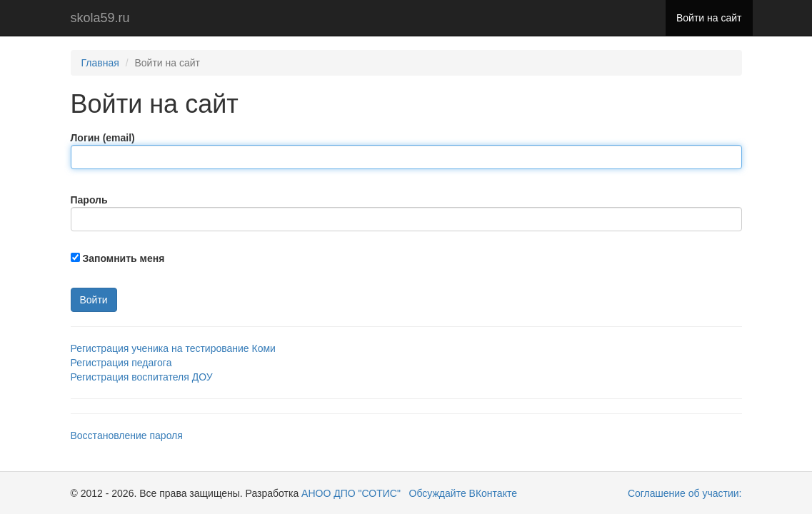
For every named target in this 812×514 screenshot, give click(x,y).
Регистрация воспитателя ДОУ (142, 377)
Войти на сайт (709, 18)
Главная (100, 63)
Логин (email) (103, 138)
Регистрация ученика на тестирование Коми (173, 348)
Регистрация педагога (121, 363)
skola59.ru (100, 18)
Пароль (89, 200)
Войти (94, 300)
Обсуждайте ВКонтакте (463, 493)
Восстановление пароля (127, 435)
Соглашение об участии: (685, 493)
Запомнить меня (123, 258)
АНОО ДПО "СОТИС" (350, 493)
